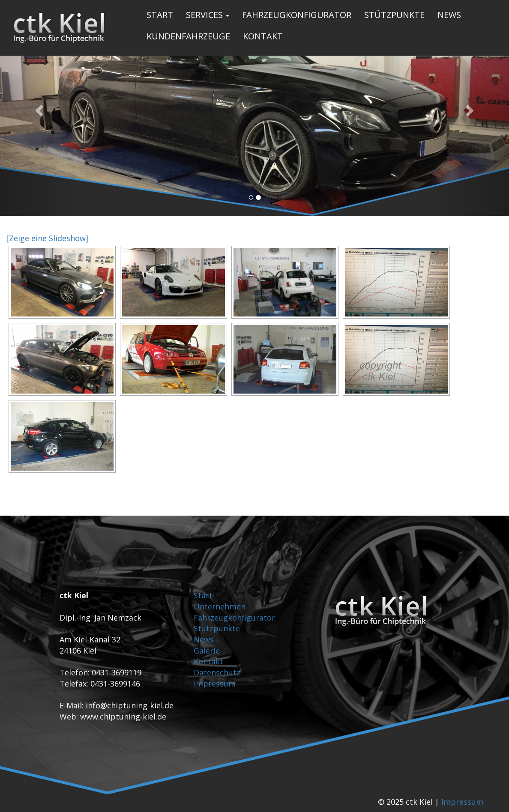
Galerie (207, 651)
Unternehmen (220, 606)
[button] (38, 108)
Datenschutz (217, 672)
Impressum (215, 684)
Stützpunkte (394, 15)
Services (208, 15)
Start (160, 15)
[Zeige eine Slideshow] (47, 238)
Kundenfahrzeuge (188, 36)
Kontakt (263, 36)
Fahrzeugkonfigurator (297, 15)
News (449, 15)
